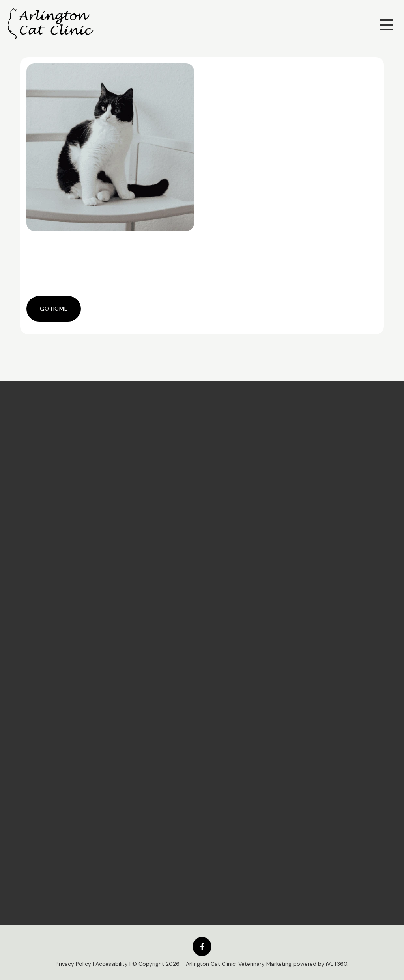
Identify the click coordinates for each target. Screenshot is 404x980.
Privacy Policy (73, 964)
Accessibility (112, 964)
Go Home (54, 309)
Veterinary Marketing (265, 964)
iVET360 (337, 964)
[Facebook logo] (202, 947)
